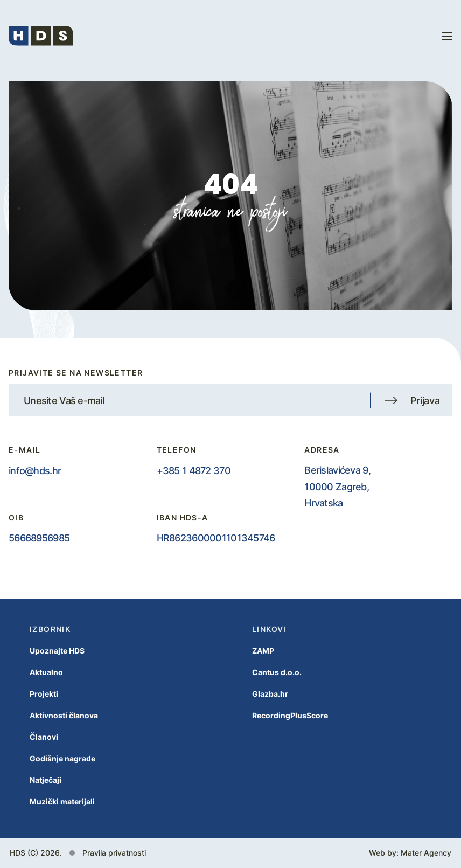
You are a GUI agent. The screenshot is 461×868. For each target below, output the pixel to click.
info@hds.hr (35, 470)
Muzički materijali (51, 801)
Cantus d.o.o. (266, 672)
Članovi (33, 737)
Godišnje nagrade (52, 758)
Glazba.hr (259, 694)
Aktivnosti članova (53, 715)
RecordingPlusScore (279, 715)
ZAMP (252, 651)
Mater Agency (426, 853)
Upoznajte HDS (46, 651)
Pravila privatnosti (114, 853)
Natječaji (35, 780)
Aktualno (36, 672)
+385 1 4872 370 (194, 470)
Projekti (33, 694)
